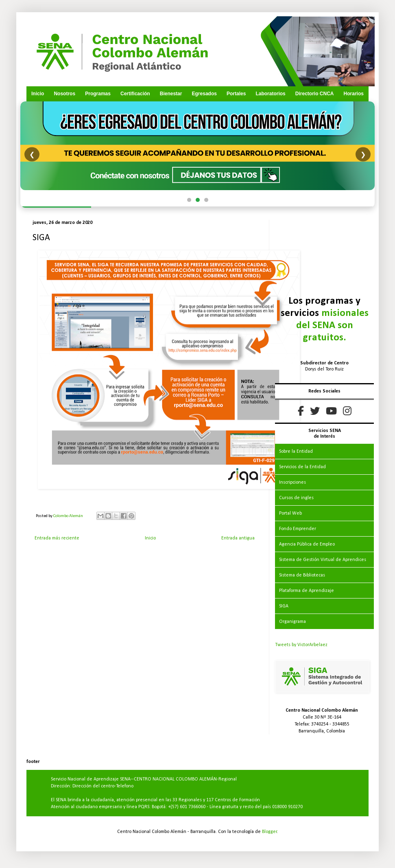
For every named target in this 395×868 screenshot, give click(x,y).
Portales (236, 94)
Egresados (204, 94)
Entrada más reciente (57, 538)
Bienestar (171, 94)
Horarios (354, 94)
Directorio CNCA (315, 94)
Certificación (135, 94)
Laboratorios (270, 94)
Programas (98, 94)
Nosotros (64, 94)
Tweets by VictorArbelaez (301, 645)
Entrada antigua (238, 538)
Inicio (38, 94)
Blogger (270, 832)
